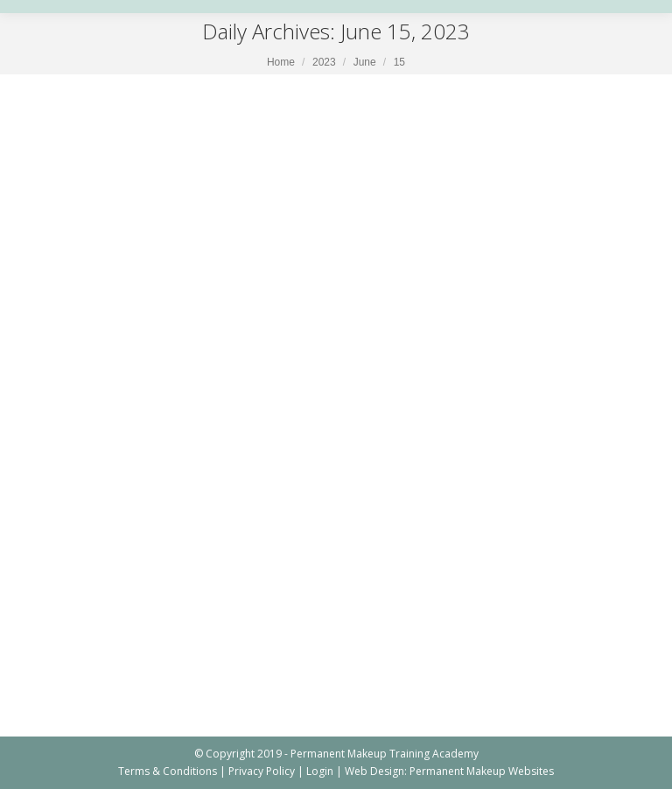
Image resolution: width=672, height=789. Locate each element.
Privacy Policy (262, 771)
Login (320, 771)
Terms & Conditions (168, 771)
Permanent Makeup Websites (482, 771)
